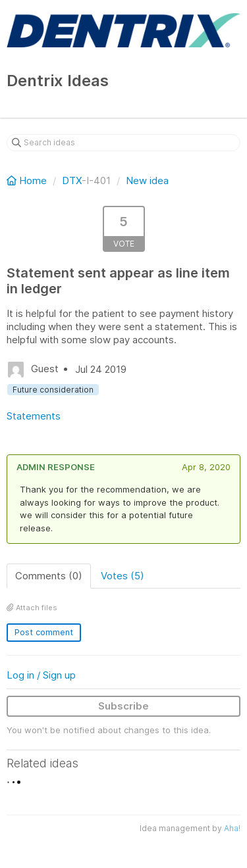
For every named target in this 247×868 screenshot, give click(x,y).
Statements (34, 416)
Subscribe (123, 706)
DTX (72, 181)
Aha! (232, 828)
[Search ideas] (123, 143)
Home (28, 181)
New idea (147, 181)
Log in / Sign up (41, 675)
